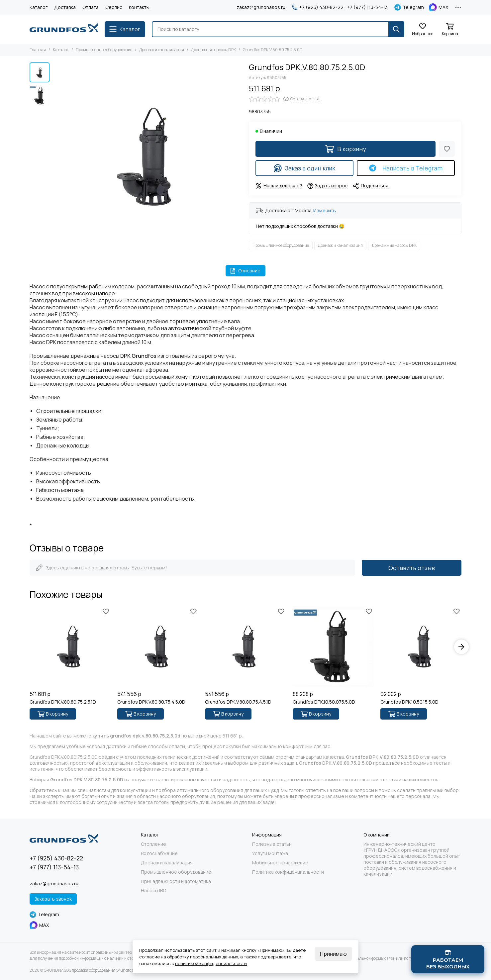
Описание (246, 271)
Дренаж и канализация (162, 50)
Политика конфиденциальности (288, 872)
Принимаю (333, 954)
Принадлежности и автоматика (176, 881)
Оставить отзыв (412, 568)
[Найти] (396, 29)
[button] (461, 647)
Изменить (325, 211)
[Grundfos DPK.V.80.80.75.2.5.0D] (147, 157)
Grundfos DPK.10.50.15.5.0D (409, 702)
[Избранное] (423, 30)
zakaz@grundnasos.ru (261, 7)
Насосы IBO (153, 891)
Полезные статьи (272, 844)
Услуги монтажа (270, 853)
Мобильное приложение (280, 863)
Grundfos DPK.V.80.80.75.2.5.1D (63, 702)
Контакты (139, 7)
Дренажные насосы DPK (213, 50)
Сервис (114, 7)
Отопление (153, 844)
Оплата (91, 7)
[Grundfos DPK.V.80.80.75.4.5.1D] (245, 647)
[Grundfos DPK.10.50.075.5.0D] (333, 647)
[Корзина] (450, 30)
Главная (38, 50)
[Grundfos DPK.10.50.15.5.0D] (421, 647)
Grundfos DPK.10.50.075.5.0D (324, 702)
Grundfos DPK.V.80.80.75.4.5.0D (151, 702)
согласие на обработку (164, 957)
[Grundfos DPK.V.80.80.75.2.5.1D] (70, 647)
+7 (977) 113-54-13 (367, 7)
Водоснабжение (159, 853)
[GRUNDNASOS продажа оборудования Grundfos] (64, 29)
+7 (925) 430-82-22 (318, 7)
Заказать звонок (53, 899)
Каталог (39, 7)
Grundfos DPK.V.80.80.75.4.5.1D (238, 702)
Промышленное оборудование (104, 50)
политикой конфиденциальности (211, 963)
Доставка (65, 7)
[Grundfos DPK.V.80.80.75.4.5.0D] (158, 647)
